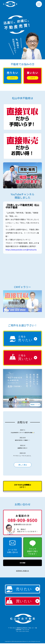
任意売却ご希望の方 (23, 571)
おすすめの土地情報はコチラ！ (23, 486)
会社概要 (23, 563)
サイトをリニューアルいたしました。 (22, 456)
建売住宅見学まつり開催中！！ (23, 440)
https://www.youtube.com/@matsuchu (21, 250)
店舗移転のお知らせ (22, 448)
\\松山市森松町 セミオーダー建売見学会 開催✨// (22, 432)
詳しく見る (23, 465)
